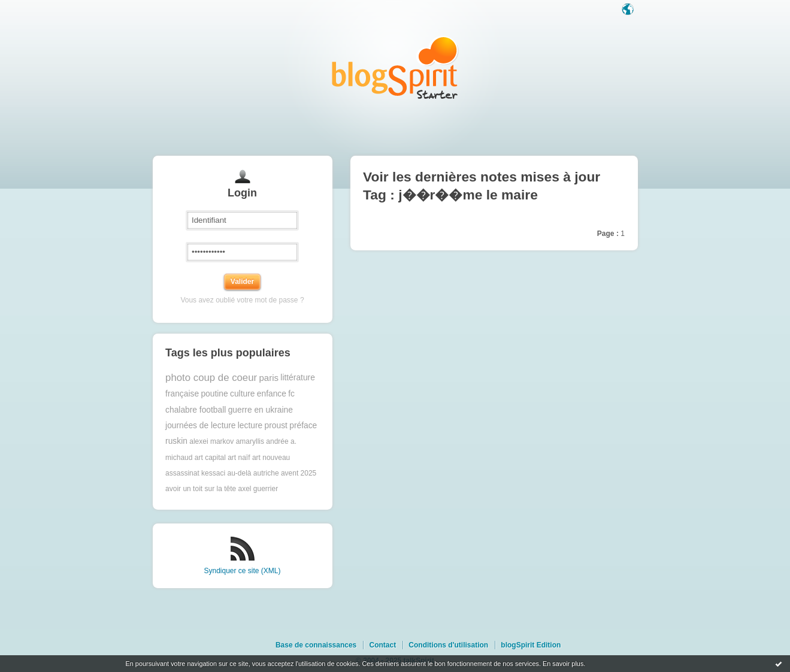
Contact (382, 645)
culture (242, 394)
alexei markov (211, 441)
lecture (250, 426)
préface (303, 426)
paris (269, 378)
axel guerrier (258, 489)
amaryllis (250, 441)
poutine (214, 394)
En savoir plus (563, 664)
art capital (210, 458)
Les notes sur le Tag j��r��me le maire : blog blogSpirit (395, 67)
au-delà (239, 473)
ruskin (176, 441)
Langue (629, 10)
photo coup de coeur (211, 378)
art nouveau (271, 458)
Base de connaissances (316, 645)
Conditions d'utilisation (448, 645)
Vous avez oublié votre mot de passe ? (242, 300)
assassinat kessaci (195, 473)
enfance (272, 394)
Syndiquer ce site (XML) (242, 571)
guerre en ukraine (261, 410)
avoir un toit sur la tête (201, 489)
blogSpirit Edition (531, 645)
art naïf (239, 458)
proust (276, 426)
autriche (266, 473)
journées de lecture (200, 426)
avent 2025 (299, 473)
